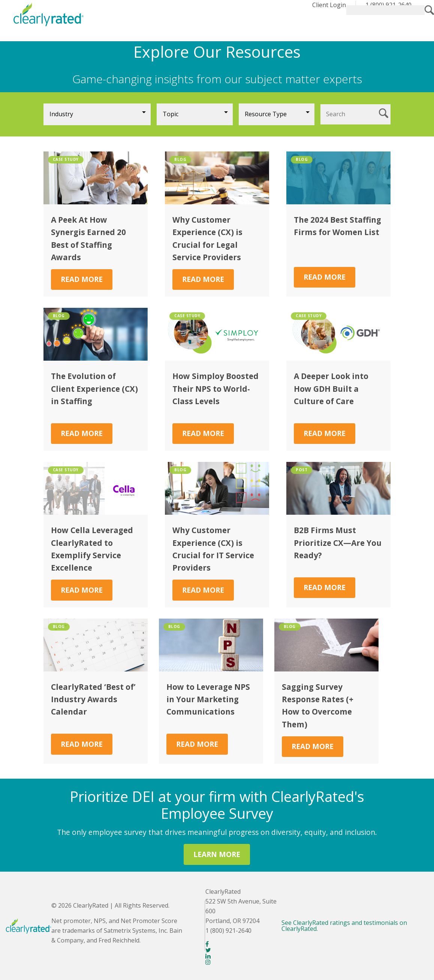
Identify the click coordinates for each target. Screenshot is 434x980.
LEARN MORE (217, 854)
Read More (82, 279)
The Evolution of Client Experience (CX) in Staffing (94, 389)
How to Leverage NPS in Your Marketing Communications (208, 699)
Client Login (329, 5)
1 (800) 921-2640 (388, 5)
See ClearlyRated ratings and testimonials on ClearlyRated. (344, 926)
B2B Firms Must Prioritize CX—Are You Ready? (338, 543)
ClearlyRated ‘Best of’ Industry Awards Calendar (93, 699)
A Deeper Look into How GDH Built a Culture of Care (331, 389)
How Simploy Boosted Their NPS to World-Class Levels (216, 389)
